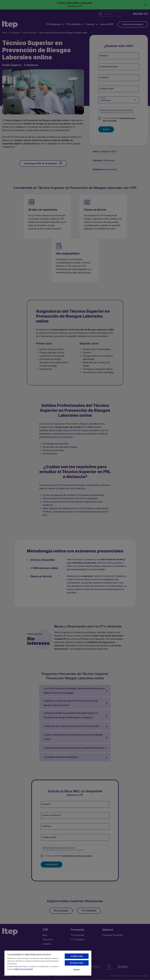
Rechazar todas (77, 963)
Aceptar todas (77, 956)
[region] (48, 963)
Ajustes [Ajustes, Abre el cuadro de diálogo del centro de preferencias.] (77, 969)
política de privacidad (23, 969)
